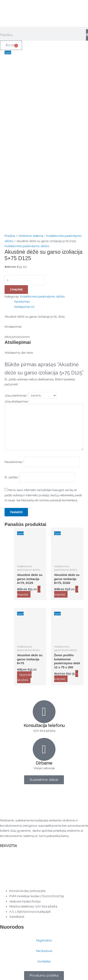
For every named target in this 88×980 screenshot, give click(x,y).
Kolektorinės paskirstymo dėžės (27, 246)
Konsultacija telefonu (44, 725)
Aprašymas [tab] (22, 301)
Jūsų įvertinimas (16, 395)
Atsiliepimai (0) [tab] (24, 307)
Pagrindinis (44, 940)
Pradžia (10, 236)
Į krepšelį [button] (29, 592)
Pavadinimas (14, 462)
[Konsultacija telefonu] (44, 712)
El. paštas (12, 477)
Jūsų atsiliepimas (17, 401)
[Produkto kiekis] (25, 280)
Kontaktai (44, 961)
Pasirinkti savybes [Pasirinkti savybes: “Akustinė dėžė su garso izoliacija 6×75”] (24, 677)
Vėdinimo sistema (31, 236)
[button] (44, 28)
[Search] (87, 35)
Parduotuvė (44, 951)
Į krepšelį (16, 289)
